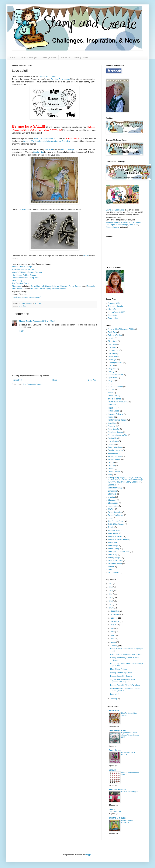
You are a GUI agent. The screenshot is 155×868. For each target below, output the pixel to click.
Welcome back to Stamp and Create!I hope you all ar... (125, 690)
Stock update (113, 503)
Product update (114, 459)
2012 (111, 601)
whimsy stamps (114, 558)
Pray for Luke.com (115, 450)
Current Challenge (28, 57)
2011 (111, 604)
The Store (65, 57)
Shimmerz (112, 494)
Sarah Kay (35, 286)
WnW (110, 570)
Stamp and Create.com (115, 210)
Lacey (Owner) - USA (117, 312)
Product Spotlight (115, 456)
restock (111, 462)
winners (111, 567)
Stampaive (17, 286)
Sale (110, 474)
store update (113, 506)
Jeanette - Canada (115, 306)
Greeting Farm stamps (60, 79)
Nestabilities (113, 438)
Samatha (49, 149)
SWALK (111, 509)
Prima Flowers (114, 453)
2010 (111, 608)
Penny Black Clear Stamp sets (25, 278)
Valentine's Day (114, 530)
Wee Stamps (113, 545)
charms (111, 365)
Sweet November (115, 512)
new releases (113, 441)
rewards (111, 469)
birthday (111, 338)
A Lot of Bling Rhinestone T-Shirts (121, 329)
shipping (111, 497)
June (113, 632)
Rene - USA (113, 318)
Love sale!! (115, 694)
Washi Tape (113, 542)
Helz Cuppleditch (48, 286)
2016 (111, 587)
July (113, 628)
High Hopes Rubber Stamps (24, 275)
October (114, 618)
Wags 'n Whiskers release (118, 539)
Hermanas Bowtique (118, 790)
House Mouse (114, 411)
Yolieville (113, 770)
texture (111, 518)
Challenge (112, 360)
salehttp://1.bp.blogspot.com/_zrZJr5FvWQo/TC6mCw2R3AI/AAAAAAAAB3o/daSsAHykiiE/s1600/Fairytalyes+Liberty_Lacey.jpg (126, 480)
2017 (111, 584)
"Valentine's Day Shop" (43, 138)
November (115, 614)
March (113, 642)
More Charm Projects (119, 669)
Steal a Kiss (38, 152)
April (113, 639)
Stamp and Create (47, 76)
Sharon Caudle (25, 321)
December (115, 611)
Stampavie (112, 500)
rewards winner (114, 472)
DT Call (111, 390)
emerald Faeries (115, 399)
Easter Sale (113, 396)
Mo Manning (62, 286)
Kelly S (112, 809)
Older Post (92, 380)
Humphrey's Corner (116, 414)
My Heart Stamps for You (23, 270)
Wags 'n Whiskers (115, 536)
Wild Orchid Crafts (115, 561)
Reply (21, 331)
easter (111, 393)
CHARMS (24, 210)
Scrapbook (112, 491)
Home (12, 57)
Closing (111, 372)
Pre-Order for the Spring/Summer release (48, 289)
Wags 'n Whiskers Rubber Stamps (27, 272)
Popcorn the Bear (115, 447)
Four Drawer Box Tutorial (118, 402)
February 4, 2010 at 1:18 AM (44, 321)
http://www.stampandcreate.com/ (26, 297)
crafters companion (116, 375)
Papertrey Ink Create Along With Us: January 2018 (130, 735)
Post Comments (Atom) (32, 384)
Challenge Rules (49, 57)
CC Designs (113, 356)
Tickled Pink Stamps (116, 524)
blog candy (112, 344)
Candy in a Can (115, 812)
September (115, 621)
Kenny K (111, 417)
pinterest (111, 444)
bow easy (112, 347)
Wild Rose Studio (115, 564)
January (114, 699)
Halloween (112, 405)
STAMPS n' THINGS (117, 818)
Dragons (111, 381)
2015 (111, 591)
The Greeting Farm (20, 283)
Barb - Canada (115, 750)
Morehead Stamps (115, 432)
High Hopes (113, 408)
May (113, 635)
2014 (111, 594)
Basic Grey (67, 141)
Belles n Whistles (115, 335)
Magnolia (109, 222)
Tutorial (111, 527)
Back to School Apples (130, 792)
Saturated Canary (115, 488)
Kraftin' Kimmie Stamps (22, 267)
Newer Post (17, 380)
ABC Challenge (68, 149)
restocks (111, 465)
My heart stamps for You (118, 435)
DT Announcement (115, 387)
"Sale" (86, 256)
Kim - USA (112, 309)
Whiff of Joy (17, 281)
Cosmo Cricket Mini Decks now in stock (126, 654)
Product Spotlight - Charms (121, 676)
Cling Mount (113, 369)
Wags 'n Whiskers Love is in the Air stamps (42, 141)
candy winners (114, 350)
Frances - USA (114, 303)
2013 (111, 597)
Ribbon (109, 227)
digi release (113, 378)
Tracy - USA (114, 711)
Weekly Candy (81, 57)
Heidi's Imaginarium (117, 730)
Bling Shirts (113, 341)
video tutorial (113, 533)
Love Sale (22, 306)
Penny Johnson (75, 286)
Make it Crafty (114, 429)
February (115, 646)
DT (109, 384)
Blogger (88, 855)
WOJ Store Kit (114, 573)
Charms (116, 227)
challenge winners (115, 362)
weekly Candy (114, 548)
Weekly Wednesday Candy (119, 552)
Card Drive (112, 353)
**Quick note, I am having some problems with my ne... (123, 681)
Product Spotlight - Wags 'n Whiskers (125, 685)
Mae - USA (112, 315)
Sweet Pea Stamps (116, 515)
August (114, 625)
